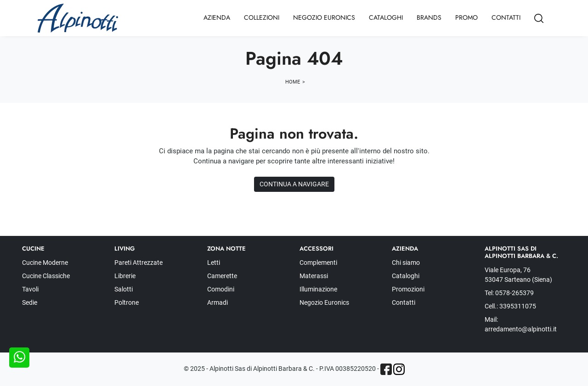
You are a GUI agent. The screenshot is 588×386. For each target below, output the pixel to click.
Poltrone (127, 302)
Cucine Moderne (45, 263)
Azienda (217, 17)
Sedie (30, 302)
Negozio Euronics (324, 17)
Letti (214, 263)
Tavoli (30, 289)
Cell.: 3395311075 (510, 306)
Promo (466, 17)
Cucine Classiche (46, 276)
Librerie (125, 276)
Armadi (218, 302)
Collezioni (262, 17)
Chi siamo (406, 263)
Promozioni (408, 289)
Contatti (506, 17)
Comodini (221, 289)
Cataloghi (386, 17)
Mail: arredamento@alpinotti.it (521, 324)
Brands (429, 17)
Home (293, 82)
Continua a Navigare (294, 184)
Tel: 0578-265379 (509, 293)
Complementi (318, 263)
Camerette (222, 276)
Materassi (314, 276)
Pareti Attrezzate (139, 263)
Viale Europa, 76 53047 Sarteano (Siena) (518, 275)
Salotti (124, 289)
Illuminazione (318, 289)
